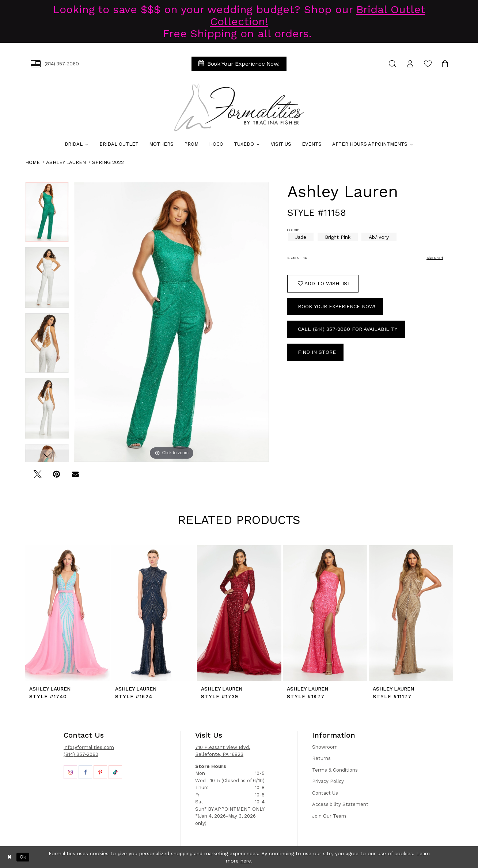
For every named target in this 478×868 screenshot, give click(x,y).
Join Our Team (329, 816)
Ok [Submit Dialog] (23, 857)
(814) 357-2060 (81, 754)
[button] (410, 64)
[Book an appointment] (239, 64)
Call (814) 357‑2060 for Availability (348, 329)
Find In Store (317, 352)
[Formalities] (239, 107)
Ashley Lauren (66, 162)
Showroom (325, 747)
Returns (321, 758)
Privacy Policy (328, 781)
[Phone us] (55, 64)
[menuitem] (55, 64)
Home (33, 162)
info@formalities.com (89, 747)
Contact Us (325, 793)
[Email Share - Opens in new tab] (75, 477)
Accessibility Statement (340, 804)
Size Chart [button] (435, 258)
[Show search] (392, 64)
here (246, 861)
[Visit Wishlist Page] (428, 64)
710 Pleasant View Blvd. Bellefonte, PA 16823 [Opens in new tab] (223, 751)
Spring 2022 (108, 162)
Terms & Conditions (335, 770)
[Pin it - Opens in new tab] (56, 477)
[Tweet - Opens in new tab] (37, 477)
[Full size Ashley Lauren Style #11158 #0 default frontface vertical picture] (171, 322)
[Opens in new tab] (70, 772)
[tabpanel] (47, 215)
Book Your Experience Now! (337, 306)
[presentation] (67, 613)
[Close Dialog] (10, 857)
